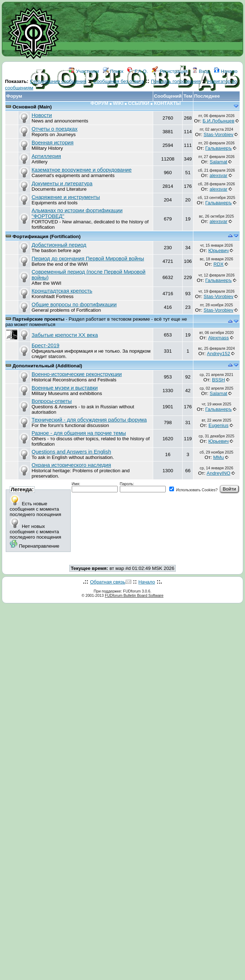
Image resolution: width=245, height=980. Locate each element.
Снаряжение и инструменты (66, 197)
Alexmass (218, 338)
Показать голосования (176, 81)
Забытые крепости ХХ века (65, 335)
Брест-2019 (45, 345)
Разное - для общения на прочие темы (79, 433)
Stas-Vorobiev (219, 134)
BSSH (218, 380)
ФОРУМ (99, 103)
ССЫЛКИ (139, 103)
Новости (42, 115)
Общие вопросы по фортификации (74, 305)
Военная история (53, 143)
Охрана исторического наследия (71, 465)
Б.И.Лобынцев (218, 121)
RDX (218, 264)
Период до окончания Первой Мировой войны (88, 259)
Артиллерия (46, 156)
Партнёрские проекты (39, 319)
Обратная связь (108, 582)
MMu (218, 457)
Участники (84, 71)
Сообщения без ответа (119, 81)
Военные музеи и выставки (65, 388)
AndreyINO (218, 473)
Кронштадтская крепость (62, 291)
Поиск (113, 71)
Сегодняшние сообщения (58, 81)
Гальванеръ (218, 148)
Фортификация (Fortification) (47, 236)
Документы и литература (62, 184)
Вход (201, 71)
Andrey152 (218, 354)
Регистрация (170, 71)
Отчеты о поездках (55, 129)
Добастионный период (59, 245)
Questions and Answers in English (71, 452)
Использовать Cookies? (194, 490)
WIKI (118, 103)
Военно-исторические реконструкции (77, 374)
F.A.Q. (138, 71)
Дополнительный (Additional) (47, 366)
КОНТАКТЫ (167, 103)
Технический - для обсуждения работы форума (89, 420)
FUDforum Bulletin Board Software (134, 595)
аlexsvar (218, 175)
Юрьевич (219, 250)
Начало (226, 71)
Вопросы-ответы (52, 401)
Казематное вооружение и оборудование (82, 170)
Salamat (219, 162)
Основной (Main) (32, 107)
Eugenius (218, 425)
